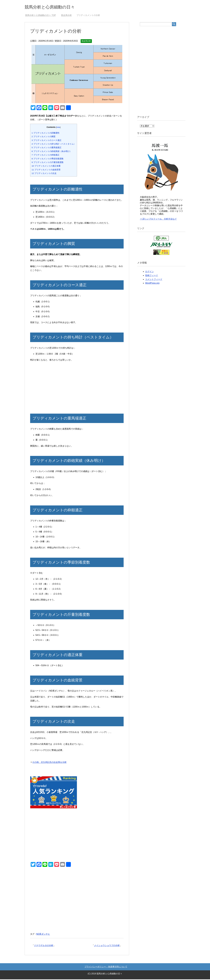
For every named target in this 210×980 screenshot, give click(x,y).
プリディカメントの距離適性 (46, 134)
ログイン (149, 272)
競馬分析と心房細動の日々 (54, 7)
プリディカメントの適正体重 (46, 167)
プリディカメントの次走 (44, 174)
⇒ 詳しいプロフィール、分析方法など (158, 220)
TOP (41, 16)
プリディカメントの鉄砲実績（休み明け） (52, 152)
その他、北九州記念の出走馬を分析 (49, 763)
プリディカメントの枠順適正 (46, 156)
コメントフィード (154, 280)
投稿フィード (152, 276)
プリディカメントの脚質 (44, 137)
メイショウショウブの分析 (107, 946)
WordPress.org (152, 284)
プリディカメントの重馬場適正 (47, 148)
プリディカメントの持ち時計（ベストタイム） (54, 145)
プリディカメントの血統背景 (46, 170)
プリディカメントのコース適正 (47, 141)
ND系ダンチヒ (43, 935)
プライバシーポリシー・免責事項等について (106, 967)
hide (58, 128)
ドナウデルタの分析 (44, 946)
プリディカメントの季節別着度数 (48, 159)
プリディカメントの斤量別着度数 (48, 163)
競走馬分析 (86, 42)
